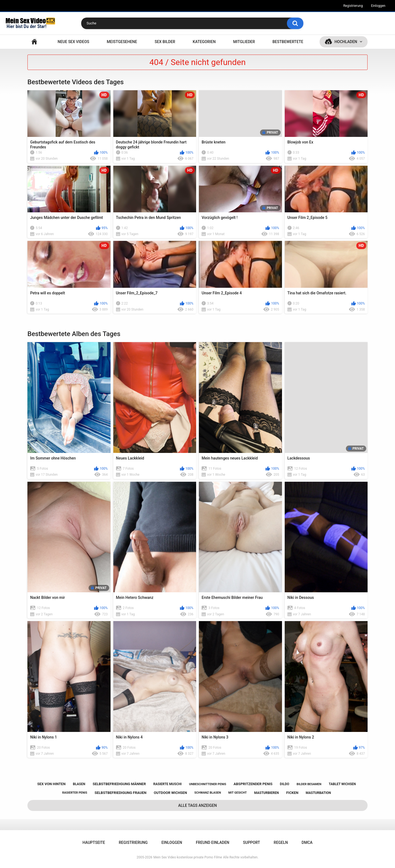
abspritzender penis (253, 784)
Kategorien (204, 42)
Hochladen (346, 42)
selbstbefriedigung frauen (121, 793)
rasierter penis (75, 793)
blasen (79, 784)
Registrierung (353, 6)
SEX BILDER (165, 42)
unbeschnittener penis (208, 784)
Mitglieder (244, 42)
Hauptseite (34, 42)
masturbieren (267, 793)
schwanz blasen (208, 793)
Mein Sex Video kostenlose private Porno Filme (188, 857)
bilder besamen (309, 784)
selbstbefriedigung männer (119, 784)
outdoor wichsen (170, 793)
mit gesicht (237, 793)
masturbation (318, 793)
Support (252, 842)
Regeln (281, 842)
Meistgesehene (122, 42)
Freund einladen (213, 842)
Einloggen (378, 6)
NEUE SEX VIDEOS (73, 42)
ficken (292, 793)
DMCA (307, 842)
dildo (284, 784)
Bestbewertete (288, 42)
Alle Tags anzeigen (198, 805)
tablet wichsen (342, 784)
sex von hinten (51, 784)
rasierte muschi (168, 784)
